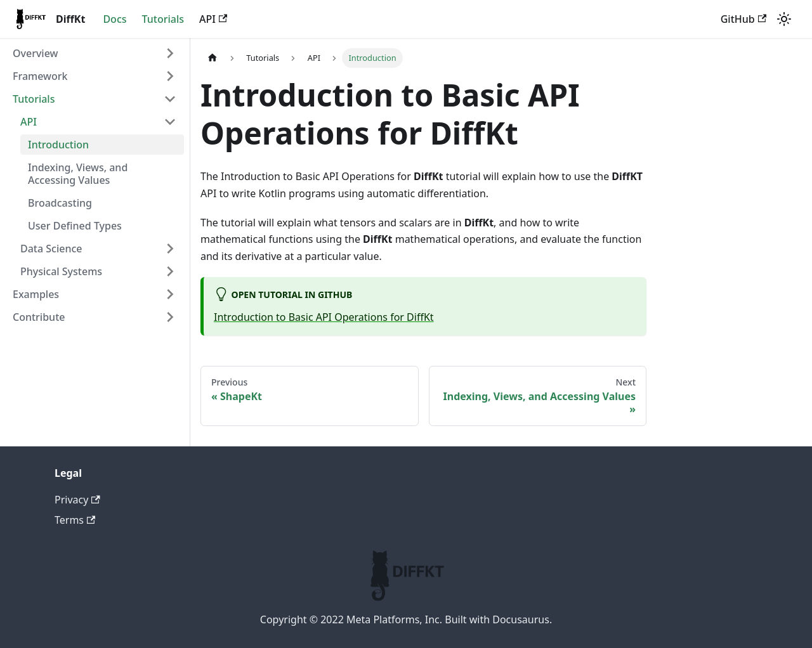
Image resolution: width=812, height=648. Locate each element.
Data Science (51, 249)
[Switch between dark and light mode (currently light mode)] (784, 19)
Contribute (39, 317)
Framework (40, 76)
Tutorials (163, 19)
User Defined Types (75, 226)
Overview (35, 53)
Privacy (77, 500)
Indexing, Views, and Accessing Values (78, 174)
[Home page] (213, 58)
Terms (75, 520)
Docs (115, 19)
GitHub (743, 19)
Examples (36, 294)
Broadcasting (60, 203)
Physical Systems (61, 271)
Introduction (58, 145)
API (213, 19)
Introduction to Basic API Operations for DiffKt (324, 317)
